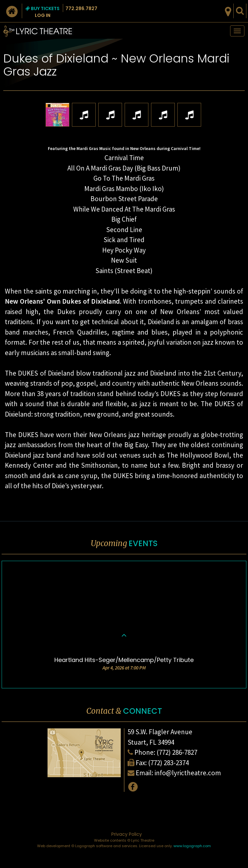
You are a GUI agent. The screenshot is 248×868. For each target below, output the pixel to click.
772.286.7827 (81, 8)
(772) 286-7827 (177, 752)
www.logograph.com (192, 846)
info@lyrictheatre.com (188, 773)
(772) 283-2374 (168, 763)
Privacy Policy (127, 834)
